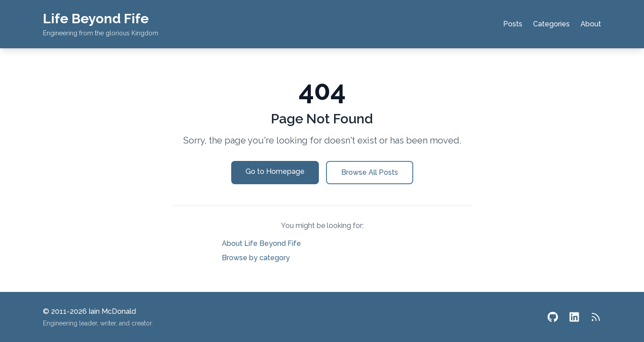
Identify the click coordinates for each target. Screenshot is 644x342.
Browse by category (256, 258)
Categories (551, 24)
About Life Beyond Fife (261, 243)
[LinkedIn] (574, 317)
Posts (513, 24)
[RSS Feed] (596, 317)
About (591, 24)
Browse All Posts (370, 172)
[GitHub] (553, 317)
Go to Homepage (275, 171)
